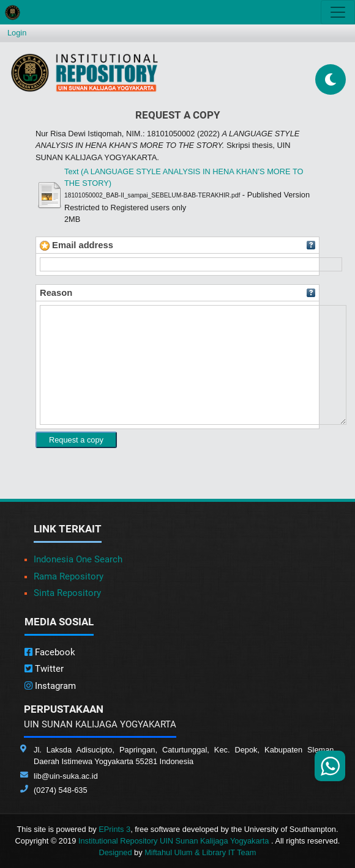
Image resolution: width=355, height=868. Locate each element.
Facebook (50, 652)
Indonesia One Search (78, 559)
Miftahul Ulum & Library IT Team (200, 852)
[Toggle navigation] (338, 12)
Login (17, 33)
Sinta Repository (67, 593)
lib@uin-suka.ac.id (66, 776)
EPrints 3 (114, 829)
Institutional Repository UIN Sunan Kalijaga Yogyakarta (175, 841)
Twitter (44, 669)
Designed (115, 852)
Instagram (50, 686)
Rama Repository (69, 576)
